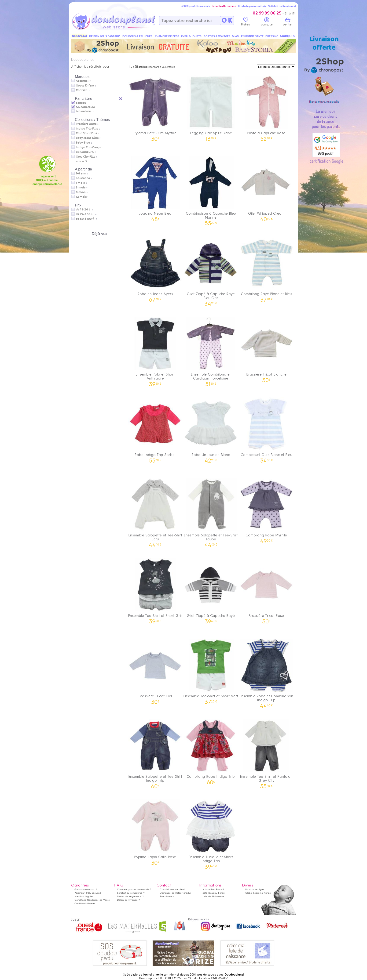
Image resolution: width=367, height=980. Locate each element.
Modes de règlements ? (130, 896)
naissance (83, 178)
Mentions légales (84, 896)
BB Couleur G (85, 152)
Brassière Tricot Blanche (266, 348)
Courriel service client (172, 889)
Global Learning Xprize (258, 893)
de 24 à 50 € (86, 214)
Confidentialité (82, 903)
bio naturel (84, 111)
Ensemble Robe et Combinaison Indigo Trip (266, 672)
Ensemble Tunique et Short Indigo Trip (211, 833)
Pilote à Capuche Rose (266, 107)
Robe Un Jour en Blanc (211, 429)
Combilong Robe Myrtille (266, 509)
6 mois (81, 192)
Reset (121, 98)
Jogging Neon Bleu (155, 187)
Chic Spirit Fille (86, 133)
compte (267, 22)
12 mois (81, 197)
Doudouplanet (82, 59)
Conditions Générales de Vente (92, 900)
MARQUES (288, 36)
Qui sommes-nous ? (86, 889)
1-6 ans (81, 174)
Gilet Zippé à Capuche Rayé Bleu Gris (211, 270)
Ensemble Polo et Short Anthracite (155, 350)
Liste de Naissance (213, 896)
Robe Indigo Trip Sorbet (155, 429)
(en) (92, 903)
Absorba (82, 81)
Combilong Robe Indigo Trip (211, 750)
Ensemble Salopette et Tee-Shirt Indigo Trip (155, 752)
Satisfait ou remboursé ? (131, 893)
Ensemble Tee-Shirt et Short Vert (211, 670)
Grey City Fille (86, 157)
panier (288, 22)
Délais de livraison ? (128, 900)
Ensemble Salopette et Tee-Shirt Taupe (211, 511)
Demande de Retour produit (176, 893)
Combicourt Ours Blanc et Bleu (266, 429)
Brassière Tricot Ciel (155, 670)
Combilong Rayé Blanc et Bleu (266, 268)
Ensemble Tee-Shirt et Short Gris (155, 589)
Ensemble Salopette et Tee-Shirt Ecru (155, 511)
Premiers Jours (86, 124)
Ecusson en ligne (255, 889)
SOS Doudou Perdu (214, 893)
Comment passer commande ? (134, 889)
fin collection (85, 107)
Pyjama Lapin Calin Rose (155, 831)
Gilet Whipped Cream (266, 187)
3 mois (81, 188)
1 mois (80, 183)
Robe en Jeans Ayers (155, 268)
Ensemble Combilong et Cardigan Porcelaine (211, 350)
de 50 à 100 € (86, 219)
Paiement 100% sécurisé (88, 893)
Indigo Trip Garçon (89, 147)
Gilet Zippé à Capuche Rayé (211, 589)
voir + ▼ (82, 161)
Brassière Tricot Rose (266, 589)
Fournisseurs (167, 896)
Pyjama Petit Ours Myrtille (155, 107)
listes (246, 22)
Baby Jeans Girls (87, 138)
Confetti (82, 90)
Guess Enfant (85, 86)
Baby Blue (83, 143)
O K (227, 21)
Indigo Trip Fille (87, 129)
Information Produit (213, 889)
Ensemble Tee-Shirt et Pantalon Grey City (266, 752)
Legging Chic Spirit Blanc (211, 107)
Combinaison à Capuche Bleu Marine (211, 189)
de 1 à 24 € (84, 210)
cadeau (81, 103)
